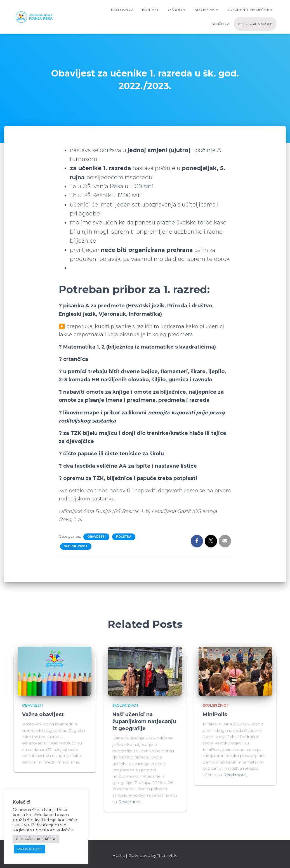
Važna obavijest (43, 714)
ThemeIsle (167, 855)
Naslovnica (122, 10)
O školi (177, 10)
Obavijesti (96, 537)
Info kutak (206, 10)
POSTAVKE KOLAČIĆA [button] (36, 839)
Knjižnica (221, 24)
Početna (124, 537)
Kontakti (151, 10)
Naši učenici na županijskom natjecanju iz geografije (144, 721)
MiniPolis (215, 714)
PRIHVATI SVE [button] (30, 849)
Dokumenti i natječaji (249, 10)
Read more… (131, 802)
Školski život (76, 546)
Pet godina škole (255, 24)
